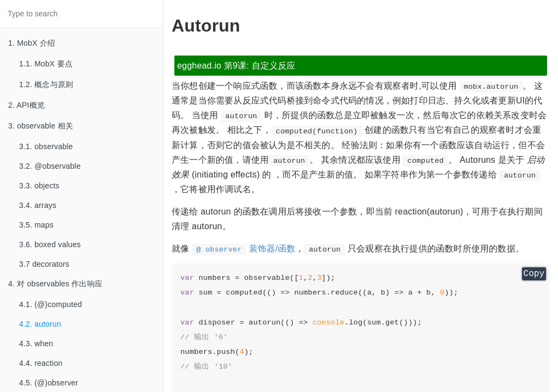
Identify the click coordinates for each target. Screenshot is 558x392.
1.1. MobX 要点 (46, 64)
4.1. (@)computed (50, 304)
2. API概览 (26, 105)
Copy (534, 274)
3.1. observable (46, 146)
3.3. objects (39, 186)
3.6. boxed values (50, 244)
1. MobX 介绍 (32, 43)
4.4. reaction (41, 363)
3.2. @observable (50, 166)
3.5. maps (36, 225)
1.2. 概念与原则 (46, 84)
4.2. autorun (40, 324)
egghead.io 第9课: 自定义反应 (236, 66)
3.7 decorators (44, 264)
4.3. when (36, 344)
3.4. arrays (38, 205)
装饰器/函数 (244, 249)
